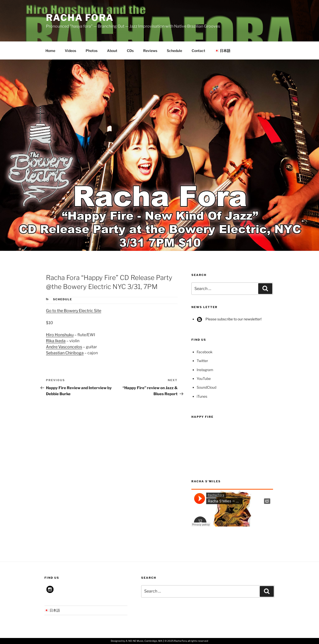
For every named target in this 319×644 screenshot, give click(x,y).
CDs (130, 51)
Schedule (174, 51)
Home (50, 51)
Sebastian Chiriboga (65, 353)
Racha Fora (80, 18)
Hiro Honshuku (60, 335)
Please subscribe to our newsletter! (229, 319)
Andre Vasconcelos (64, 347)
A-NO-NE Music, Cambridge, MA (144, 641)
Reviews (150, 51)
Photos (92, 51)
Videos (70, 51)
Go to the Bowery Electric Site (74, 311)
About (112, 51)
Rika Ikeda (56, 341)
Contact (198, 51)
